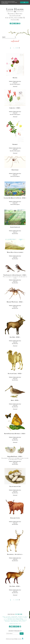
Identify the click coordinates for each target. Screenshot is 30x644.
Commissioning (14, 617)
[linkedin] (14, 24)
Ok (24, 2)
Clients (25, 618)
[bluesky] (16, 24)
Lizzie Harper (15, 9)
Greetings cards (11, 619)
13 (18, 48)
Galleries (8, 617)
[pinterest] (18, 24)
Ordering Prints (19, 619)
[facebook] (10, 24)
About (4, 617)
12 (16, 48)
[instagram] (20, 24)
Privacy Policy (22, 621)
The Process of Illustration (10, 620)
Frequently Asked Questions (12, 621)
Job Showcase (21, 617)
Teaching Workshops (22, 620)
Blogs (26, 617)
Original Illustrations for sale (11, 618)
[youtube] (12, 24)
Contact (21, 618)
